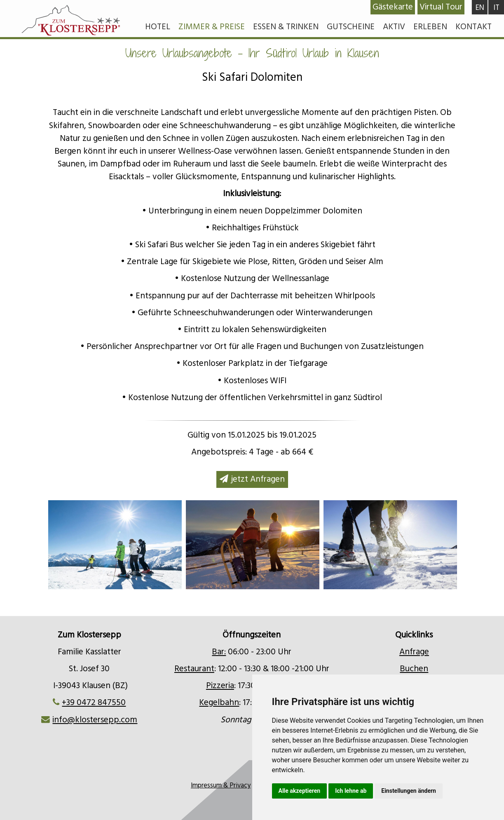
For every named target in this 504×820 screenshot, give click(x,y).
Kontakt (474, 27)
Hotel (158, 27)
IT (496, 8)
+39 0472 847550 (94, 703)
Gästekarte (393, 7)
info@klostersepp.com (95, 720)
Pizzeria (220, 686)
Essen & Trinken (286, 27)
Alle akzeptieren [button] (300, 791)
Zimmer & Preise (212, 27)
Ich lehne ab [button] (351, 791)
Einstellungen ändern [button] (409, 791)
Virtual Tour (441, 7)
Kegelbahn (219, 703)
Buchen (414, 669)
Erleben (430, 27)
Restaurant (194, 669)
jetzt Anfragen (252, 479)
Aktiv (394, 27)
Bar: (219, 652)
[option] (253, 545)
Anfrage (414, 652)
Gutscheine (351, 27)
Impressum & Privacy (221, 786)
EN (480, 8)
